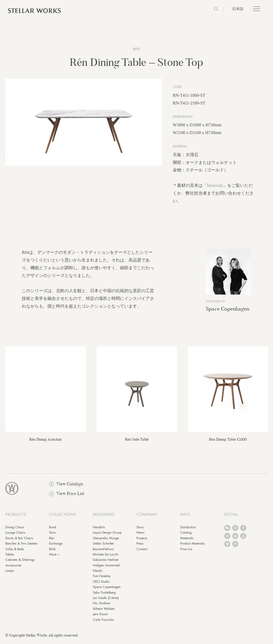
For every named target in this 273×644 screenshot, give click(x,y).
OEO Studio (101, 584)
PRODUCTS (16, 517)
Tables (10, 557)
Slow (53, 535)
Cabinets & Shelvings (20, 562)
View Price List (67, 496)
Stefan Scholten (103, 546)
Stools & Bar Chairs (19, 541)
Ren (137, 49)
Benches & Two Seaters (21, 546)
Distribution (188, 530)
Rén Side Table (137, 442)
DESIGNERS (104, 517)
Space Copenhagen (228, 311)
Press (140, 546)
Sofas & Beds (15, 552)
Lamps (10, 573)
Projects (142, 541)
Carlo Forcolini (103, 622)
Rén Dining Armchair (46, 442)
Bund (53, 530)
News (140, 535)
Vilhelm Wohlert (104, 611)
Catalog (186, 535)
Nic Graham (102, 606)
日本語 (238, 9)
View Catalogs (66, 487)
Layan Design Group (107, 535)
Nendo (98, 573)
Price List (186, 552)
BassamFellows (103, 552)
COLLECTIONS (63, 517)
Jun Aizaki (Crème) (106, 601)
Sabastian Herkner (106, 562)
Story (140, 530)
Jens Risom (100, 617)
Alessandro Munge (106, 541)
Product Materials (192, 546)
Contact (142, 552)
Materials (215, 188)
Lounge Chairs (15, 535)
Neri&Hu (99, 530)
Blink (52, 552)
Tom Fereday (102, 579)
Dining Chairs (15, 530)
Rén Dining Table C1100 (228, 442)
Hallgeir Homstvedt (106, 568)
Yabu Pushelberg (104, 595)
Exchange (56, 546)
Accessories (13, 568)
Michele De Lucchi (105, 557)
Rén (52, 541)
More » (54, 557)
